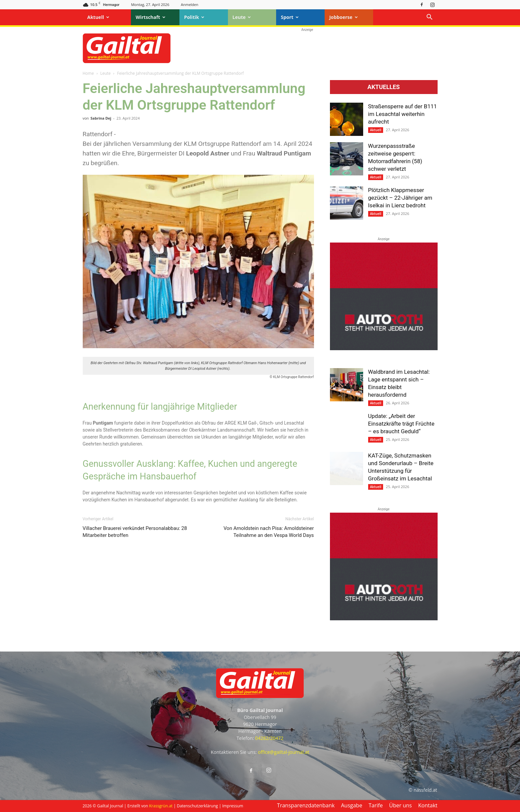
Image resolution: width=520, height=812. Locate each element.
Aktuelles (384, 87)
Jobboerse (344, 17)
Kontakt (428, 805)
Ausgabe (352, 805)
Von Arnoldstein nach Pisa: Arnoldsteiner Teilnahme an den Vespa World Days (269, 532)
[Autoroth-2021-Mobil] (384, 349)
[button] (430, 18)
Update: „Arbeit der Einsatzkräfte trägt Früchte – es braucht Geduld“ (401, 424)
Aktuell (98, 17)
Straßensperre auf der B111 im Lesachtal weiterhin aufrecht (403, 114)
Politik (194, 17)
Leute (242, 17)
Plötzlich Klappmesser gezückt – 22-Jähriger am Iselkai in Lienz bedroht (400, 198)
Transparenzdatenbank (306, 805)
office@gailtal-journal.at (283, 752)
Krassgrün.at (161, 806)
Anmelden (190, 4)
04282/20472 (269, 738)
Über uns (400, 805)
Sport (290, 17)
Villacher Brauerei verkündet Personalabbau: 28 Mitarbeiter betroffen (135, 532)
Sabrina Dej (101, 118)
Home (88, 73)
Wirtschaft (151, 17)
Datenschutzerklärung (197, 806)
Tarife (376, 805)
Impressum (233, 806)
